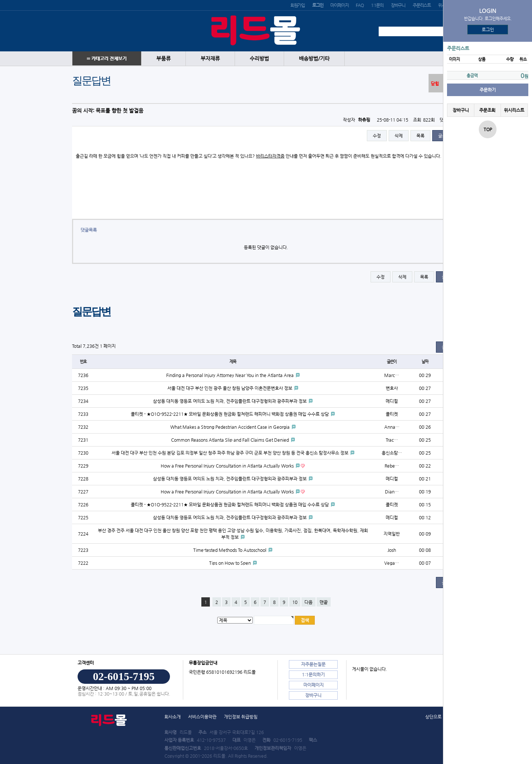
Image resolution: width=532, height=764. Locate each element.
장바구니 (398, 5)
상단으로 (433, 717)
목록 (420, 136)
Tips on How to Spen (231, 563)
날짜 (425, 362)
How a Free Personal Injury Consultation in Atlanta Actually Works (228, 466)
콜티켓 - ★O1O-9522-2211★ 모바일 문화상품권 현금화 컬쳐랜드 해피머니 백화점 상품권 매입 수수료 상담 (230, 414)
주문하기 (488, 90)
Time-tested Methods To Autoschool (230, 550)
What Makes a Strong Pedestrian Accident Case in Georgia (231, 427)
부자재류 (210, 59)
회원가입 (298, 5)
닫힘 (435, 84)
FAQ (359, 5)
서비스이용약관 (202, 717)
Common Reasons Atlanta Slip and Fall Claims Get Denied (231, 440)
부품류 (163, 59)
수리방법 (259, 59)
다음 (308, 602)
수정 (377, 136)
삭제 (399, 136)
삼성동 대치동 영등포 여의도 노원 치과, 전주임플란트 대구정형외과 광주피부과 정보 (230, 401)
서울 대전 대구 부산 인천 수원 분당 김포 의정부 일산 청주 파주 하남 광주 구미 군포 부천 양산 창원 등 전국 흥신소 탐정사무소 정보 (231, 453)
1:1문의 (377, 5)
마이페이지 (339, 5)
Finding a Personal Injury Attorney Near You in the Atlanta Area (231, 375)
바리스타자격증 (270, 156)
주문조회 (487, 110)
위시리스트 (514, 110)
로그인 (488, 30)
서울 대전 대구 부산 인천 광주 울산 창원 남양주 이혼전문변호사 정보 (230, 388)
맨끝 (324, 602)
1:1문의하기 (313, 675)
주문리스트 (422, 5)
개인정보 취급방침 (241, 717)
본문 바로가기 (0, 0)
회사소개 (173, 717)
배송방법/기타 (314, 59)
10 (295, 602)
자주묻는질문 (313, 664)
